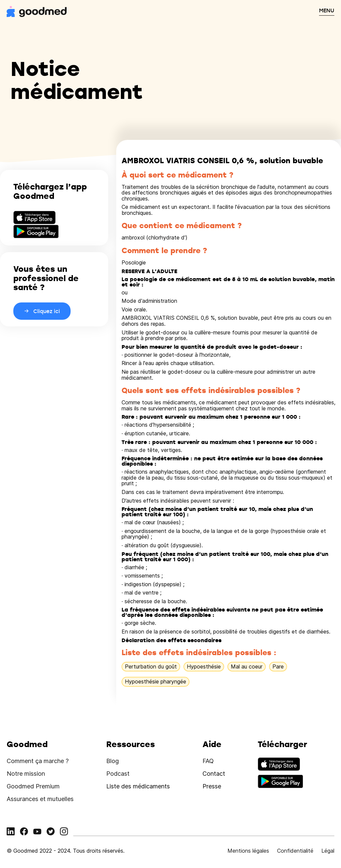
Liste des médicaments (138, 786)
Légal (328, 851)
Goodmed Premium (33, 786)
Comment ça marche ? (38, 761)
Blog (113, 761)
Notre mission (26, 774)
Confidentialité (295, 851)
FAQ (208, 761)
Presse (212, 786)
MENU (327, 10)
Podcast (118, 774)
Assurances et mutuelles (40, 799)
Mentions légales (248, 851)
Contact (214, 774)
